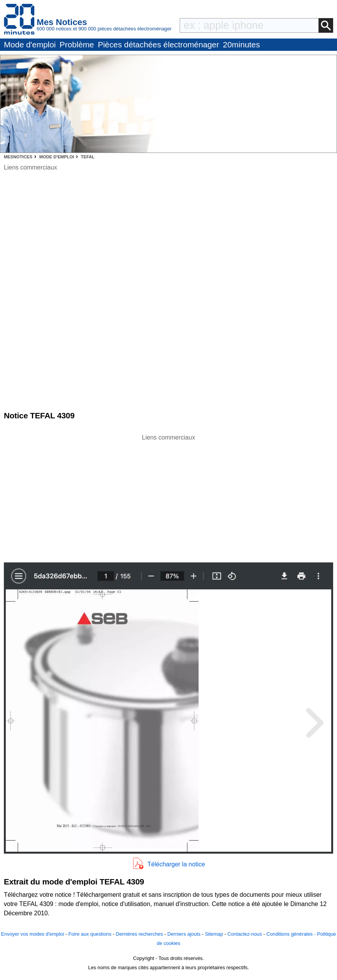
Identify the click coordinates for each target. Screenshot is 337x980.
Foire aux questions (90, 934)
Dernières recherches (139, 934)
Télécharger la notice (176, 864)
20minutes (241, 44)
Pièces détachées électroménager (158, 44)
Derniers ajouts (184, 934)
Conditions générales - (292, 934)
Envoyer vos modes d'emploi (33, 934)
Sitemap (214, 934)
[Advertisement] (168, 496)
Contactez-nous (245, 934)
